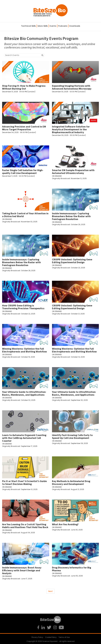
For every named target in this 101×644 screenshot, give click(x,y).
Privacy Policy (37, 637)
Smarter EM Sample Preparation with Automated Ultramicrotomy (73, 172)
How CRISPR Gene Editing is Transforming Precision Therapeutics (23, 307)
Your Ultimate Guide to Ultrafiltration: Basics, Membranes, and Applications (24, 393)
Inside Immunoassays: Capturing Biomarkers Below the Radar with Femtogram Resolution (71, 216)
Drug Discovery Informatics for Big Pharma (72, 569)
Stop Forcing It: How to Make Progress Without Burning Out (24, 87)
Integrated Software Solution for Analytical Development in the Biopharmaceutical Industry (71, 129)
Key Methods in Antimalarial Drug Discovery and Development (71, 483)
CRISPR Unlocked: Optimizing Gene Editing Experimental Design (72, 261)
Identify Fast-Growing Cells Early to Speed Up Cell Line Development (72, 436)
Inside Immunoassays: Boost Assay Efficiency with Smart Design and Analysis (22, 570)
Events (53, 26)
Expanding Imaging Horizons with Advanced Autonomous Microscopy (72, 87)
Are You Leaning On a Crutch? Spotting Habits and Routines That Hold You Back (25, 526)
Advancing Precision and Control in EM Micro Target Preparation (24, 128)
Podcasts (63, 26)
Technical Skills (28, 26)
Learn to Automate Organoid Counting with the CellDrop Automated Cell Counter (24, 438)
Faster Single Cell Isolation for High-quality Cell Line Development (23, 172)
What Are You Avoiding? (65, 524)
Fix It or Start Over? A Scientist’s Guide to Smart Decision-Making (24, 483)
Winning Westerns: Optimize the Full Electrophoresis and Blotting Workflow (25, 350)
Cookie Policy (51, 637)
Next (50, 591)
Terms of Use (64, 637)
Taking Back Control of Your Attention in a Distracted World (25, 215)
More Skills (43, 26)
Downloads (75, 26)
